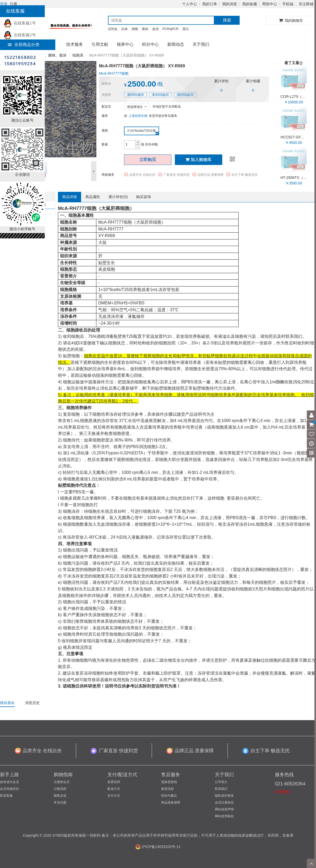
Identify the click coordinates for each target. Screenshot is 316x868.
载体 (145, 29)
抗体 (125, 29)
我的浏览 (230, 4)
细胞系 (78, 55)
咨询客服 (282, 792)
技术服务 (75, 44)
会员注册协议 (224, 802)
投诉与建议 (169, 796)
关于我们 (201, 44)
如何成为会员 (9, 782)
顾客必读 (60, 796)
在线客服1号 (20, 23)
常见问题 (60, 802)
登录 (4, 4)
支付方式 (114, 796)
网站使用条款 (224, 816)
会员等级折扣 (9, 789)
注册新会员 (62, 782)
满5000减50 (135, 95)
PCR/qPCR (171, 29)
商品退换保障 (171, 802)
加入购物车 (199, 160)
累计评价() (118, 197)
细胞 (135, 29)
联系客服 (6, 796)
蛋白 (186, 29)
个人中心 (190, 4)
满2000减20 (185, 95)
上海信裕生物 (138, 116)
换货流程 (167, 789)
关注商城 (306, 4)
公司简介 (221, 782)
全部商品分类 (24, 45)
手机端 (288, 4)
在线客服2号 (20, 35)
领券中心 (125, 44)
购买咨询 (144, 197)
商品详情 (70, 197)
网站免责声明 (224, 809)
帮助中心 (270, 4)
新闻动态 (176, 44)
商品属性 (93, 197)
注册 (13, 4)
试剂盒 (113, 29)
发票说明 (114, 782)
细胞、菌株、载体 (52, 55)
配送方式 (114, 789)
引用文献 (100, 44)
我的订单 (210, 4)
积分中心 (150, 44)
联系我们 (221, 789)
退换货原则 (169, 782)
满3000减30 (160, 95)
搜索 (227, 20)
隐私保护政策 (224, 796)
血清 (155, 29)
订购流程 (60, 789)
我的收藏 (250, 4)
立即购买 (148, 160)
